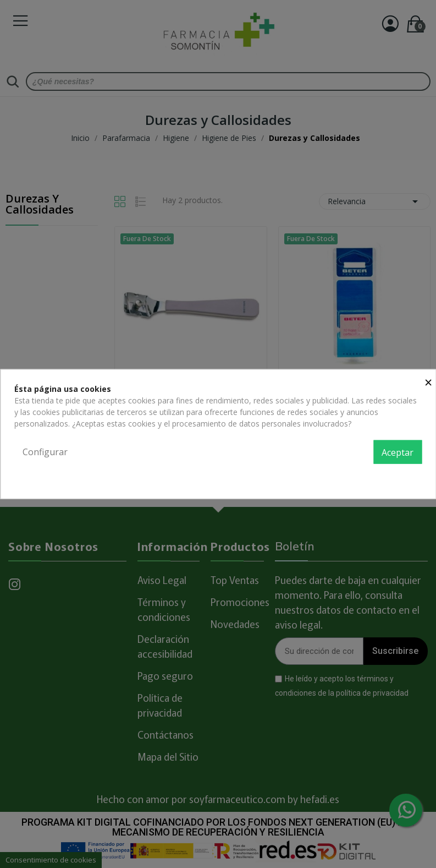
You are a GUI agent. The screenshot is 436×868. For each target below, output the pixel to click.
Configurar (45, 451)
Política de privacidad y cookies (366, 476)
